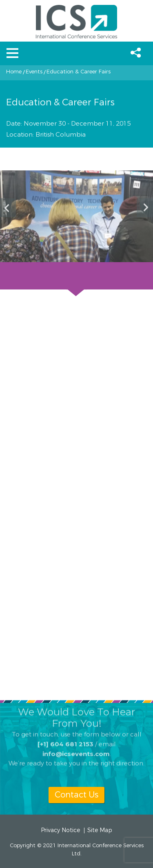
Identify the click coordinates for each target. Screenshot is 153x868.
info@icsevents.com (76, 748)
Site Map (100, 830)
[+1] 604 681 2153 (65, 738)
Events (34, 72)
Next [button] (145, 208)
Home (14, 72)
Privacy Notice (60, 830)
